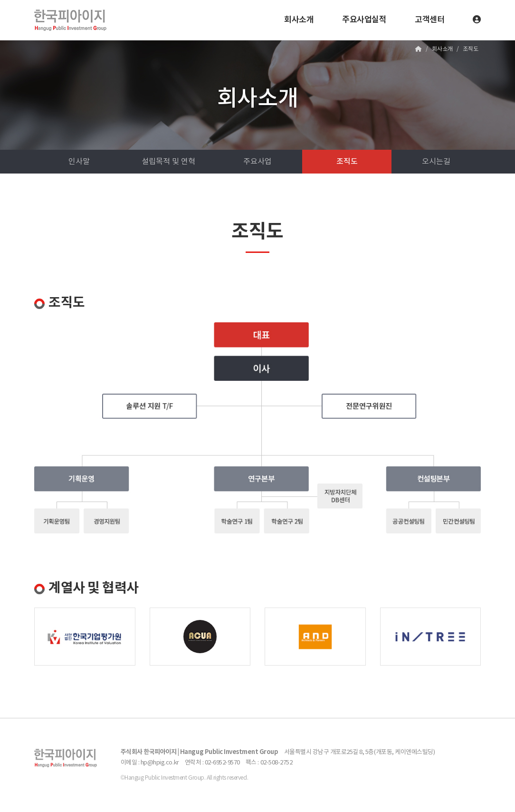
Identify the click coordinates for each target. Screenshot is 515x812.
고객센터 (429, 20)
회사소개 (299, 20)
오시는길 (436, 162)
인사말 (79, 162)
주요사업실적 (364, 20)
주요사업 (257, 162)
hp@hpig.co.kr (160, 763)
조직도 (347, 162)
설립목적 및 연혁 (168, 162)
